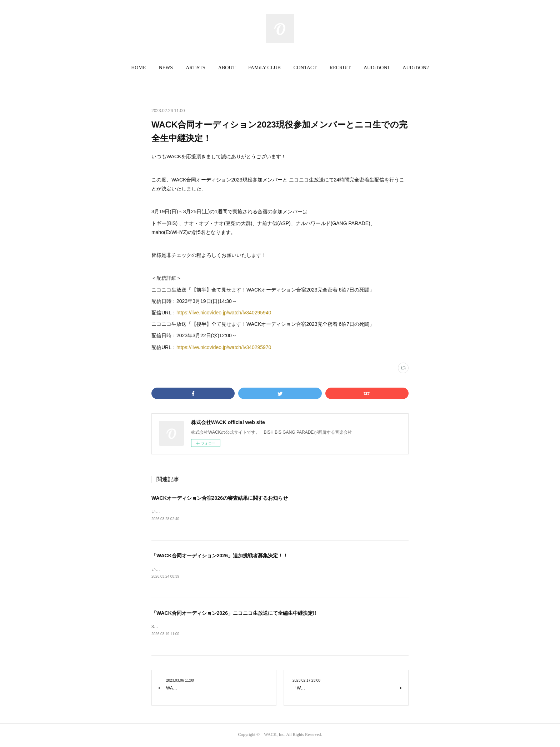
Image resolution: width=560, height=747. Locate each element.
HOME (138, 68)
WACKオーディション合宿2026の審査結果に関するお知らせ (220, 498)
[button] (138, 68)
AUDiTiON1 (377, 68)
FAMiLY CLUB (264, 68)
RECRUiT (340, 68)
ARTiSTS (196, 68)
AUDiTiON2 (416, 68)
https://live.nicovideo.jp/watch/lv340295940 (224, 313)
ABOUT (227, 68)
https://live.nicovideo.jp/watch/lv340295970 (224, 347)
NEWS (166, 68)
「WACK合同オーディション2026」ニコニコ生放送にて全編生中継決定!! (234, 614)
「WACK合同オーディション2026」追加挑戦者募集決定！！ (220, 556)
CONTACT (305, 68)
